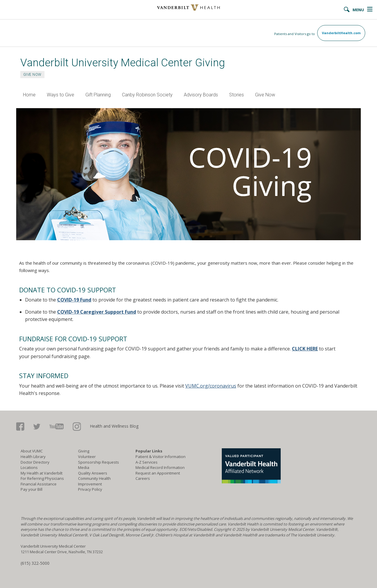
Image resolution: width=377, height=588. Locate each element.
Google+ (77, 427)
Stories (237, 95)
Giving (84, 451)
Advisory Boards (201, 95)
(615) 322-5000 (35, 563)
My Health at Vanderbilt (42, 473)
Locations (29, 467)
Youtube (57, 427)
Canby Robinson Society (147, 95)
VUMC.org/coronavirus (211, 386)
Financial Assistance (39, 484)
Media (84, 467)
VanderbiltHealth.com (341, 33)
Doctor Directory (35, 462)
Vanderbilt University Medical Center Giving (123, 63)
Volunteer (87, 457)
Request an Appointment (158, 473)
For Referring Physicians (42, 478)
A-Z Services (147, 462)
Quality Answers (93, 473)
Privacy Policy (90, 489)
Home (29, 95)
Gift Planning (98, 95)
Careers (143, 478)
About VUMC (32, 451)
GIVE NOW (32, 75)
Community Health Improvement (94, 481)
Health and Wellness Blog (114, 426)
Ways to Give (61, 95)
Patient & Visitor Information (161, 457)
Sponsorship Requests (99, 462)
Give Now (265, 95)
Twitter (37, 427)
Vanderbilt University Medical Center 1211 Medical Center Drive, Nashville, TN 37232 (62, 549)
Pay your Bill (32, 489)
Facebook (20, 427)
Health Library (33, 457)
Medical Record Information (160, 467)
